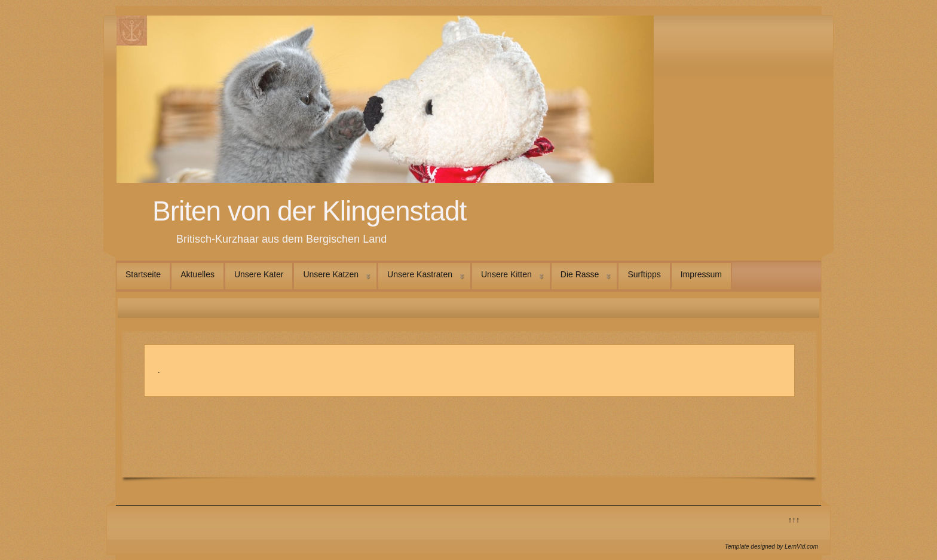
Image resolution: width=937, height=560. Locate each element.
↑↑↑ (794, 520)
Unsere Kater (259, 274)
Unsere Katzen (331, 274)
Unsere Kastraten (420, 274)
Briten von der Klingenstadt (309, 211)
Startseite (143, 274)
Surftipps (644, 274)
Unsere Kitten (506, 274)
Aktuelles (197, 274)
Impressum (701, 274)
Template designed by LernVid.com (771, 547)
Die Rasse (580, 274)
